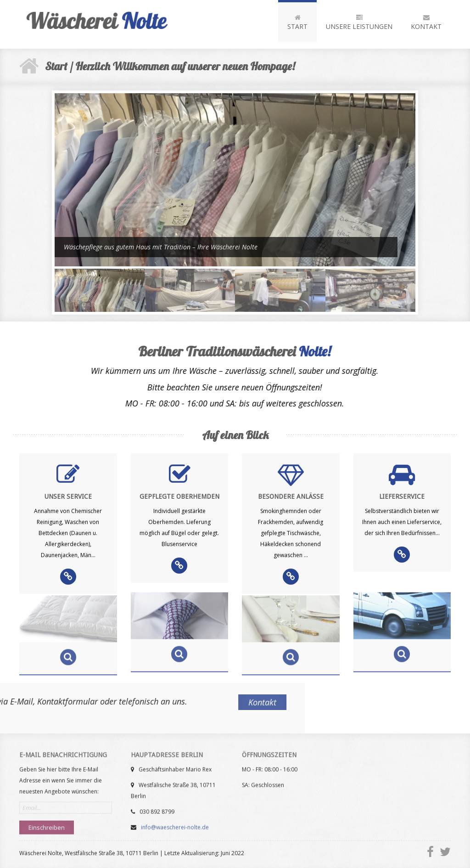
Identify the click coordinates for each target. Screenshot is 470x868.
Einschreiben (47, 823)
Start (297, 23)
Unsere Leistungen (359, 23)
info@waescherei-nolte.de (174, 823)
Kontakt (426, 23)
